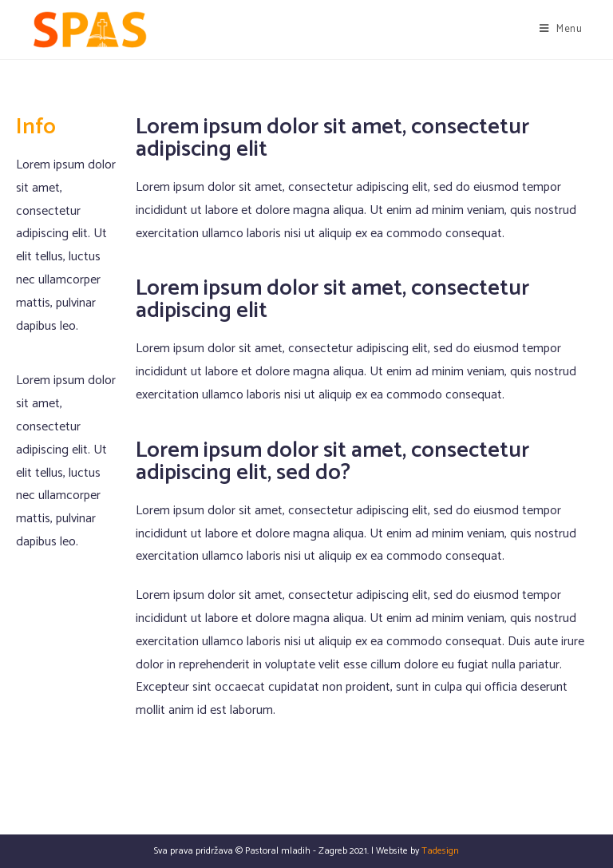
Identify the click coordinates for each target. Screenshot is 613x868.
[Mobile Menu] (561, 30)
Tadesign (440, 851)
